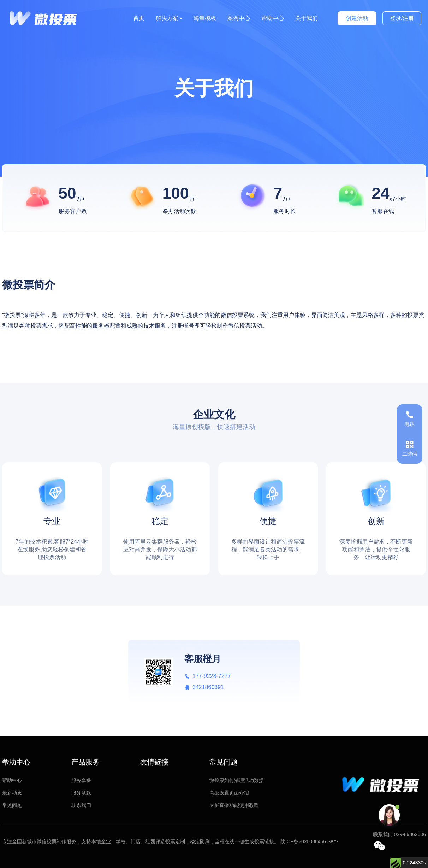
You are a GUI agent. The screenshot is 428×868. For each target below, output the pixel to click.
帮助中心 (273, 18)
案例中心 (239, 18)
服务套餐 (81, 780)
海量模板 (205, 18)
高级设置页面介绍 (229, 793)
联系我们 (81, 805)
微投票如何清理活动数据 (237, 780)
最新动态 (12, 793)
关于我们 (307, 18)
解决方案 (169, 18)
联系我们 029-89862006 (399, 834)
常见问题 (12, 805)
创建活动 (357, 18)
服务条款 (81, 793)
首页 (139, 18)
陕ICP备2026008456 (303, 841)
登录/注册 (402, 18)
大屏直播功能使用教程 (234, 805)
